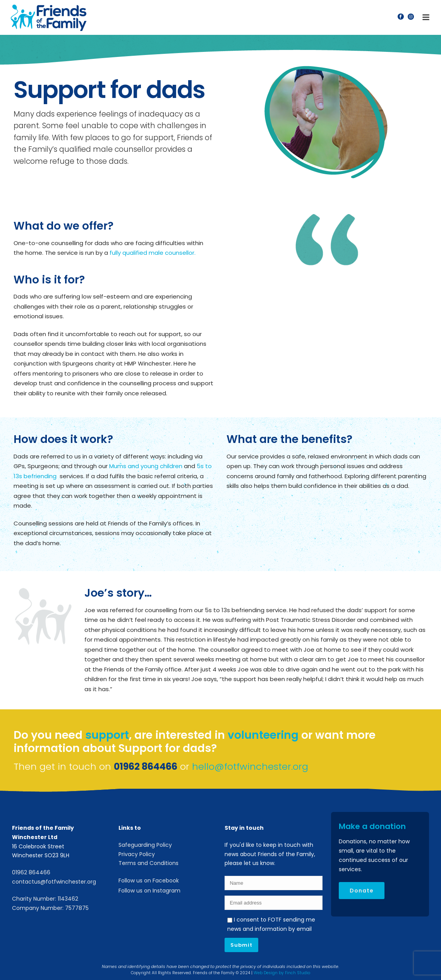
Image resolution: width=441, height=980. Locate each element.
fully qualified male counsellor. (153, 253)
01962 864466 (31, 872)
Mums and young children (146, 466)
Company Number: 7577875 (50, 908)
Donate (362, 891)
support (107, 735)
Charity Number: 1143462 (45, 899)
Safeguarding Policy (145, 845)
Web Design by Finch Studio (282, 973)
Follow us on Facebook (149, 880)
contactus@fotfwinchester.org (54, 882)
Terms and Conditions (148, 863)
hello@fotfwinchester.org (250, 766)
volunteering (263, 735)
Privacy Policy (137, 854)
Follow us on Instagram (149, 891)
